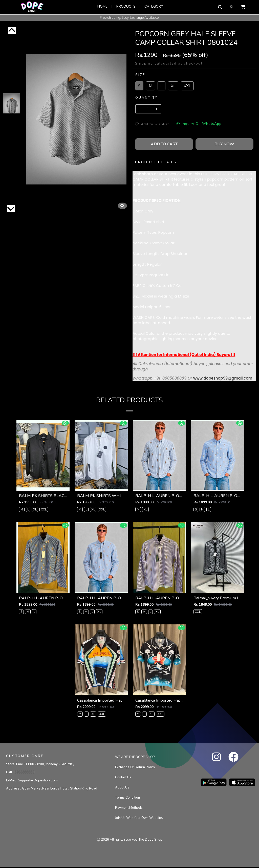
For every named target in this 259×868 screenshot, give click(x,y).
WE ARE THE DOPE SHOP (135, 758)
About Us (122, 788)
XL (173, 86)
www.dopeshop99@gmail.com (223, 378)
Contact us (123, 778)
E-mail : (32, 781)
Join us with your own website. (139, 819)
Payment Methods (129, 808)
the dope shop (150, 840)
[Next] (11, 208)
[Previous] (12, 31)
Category (154, 6)
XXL (187, 86)
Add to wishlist (152, 124)
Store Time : (40, 765)
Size (140, 75)
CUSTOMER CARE (25, 757)
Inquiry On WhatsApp (199, 124)
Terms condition (127, 798)
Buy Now (224, 144)
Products (126, 6)
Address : (52, 789)
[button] (243, 7)
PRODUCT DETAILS (156, 162)
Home (102, 6)
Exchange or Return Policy (135, 768)
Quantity (146, 98)
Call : (20, 773)
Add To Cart (164, 144)
